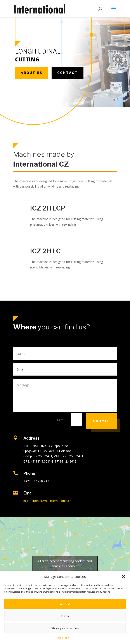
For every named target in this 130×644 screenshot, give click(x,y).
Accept (65, 604)
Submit (101, 421)
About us (32, 73)
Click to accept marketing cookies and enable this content (65, 564)
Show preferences (65, 628)
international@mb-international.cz (47, 501)
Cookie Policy (63, 638)
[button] (123, 577)
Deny (65, 616)
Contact (68, 73)
